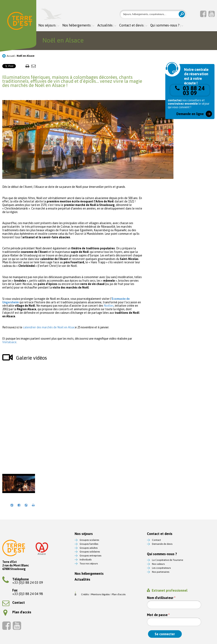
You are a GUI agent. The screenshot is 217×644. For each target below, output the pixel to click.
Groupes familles (89, 544)
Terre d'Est (20, 22)
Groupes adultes (89, 548)
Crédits (85, 594)
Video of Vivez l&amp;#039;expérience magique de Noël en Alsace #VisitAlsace (72, 417)
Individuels (86, 560)
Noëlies (109, 306)
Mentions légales (100, 594)
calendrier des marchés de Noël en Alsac (49, 327)
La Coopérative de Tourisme (167, 560)
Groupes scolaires (89, 540)
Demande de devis (162, 544)
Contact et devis (131, 25)
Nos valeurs (158, 564)
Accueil (11, 56)
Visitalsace (9, 342)
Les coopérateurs (161, 568)
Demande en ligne (190, 114)
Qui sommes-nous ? (165, 25)
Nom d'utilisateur (161, 598)
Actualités (105, 25)
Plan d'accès (17, 612)
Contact (14, 603)
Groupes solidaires (90, 552)
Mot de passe (158, 615)
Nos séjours (47, 25)
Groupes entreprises (90, 556)
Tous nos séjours (89, 564)
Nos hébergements (77, 25)
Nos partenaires (161, 572)
